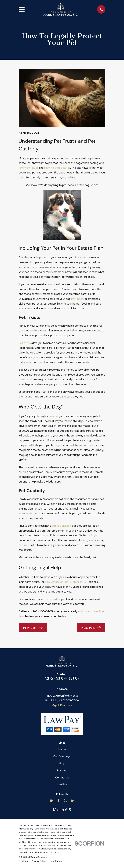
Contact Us (62, 778)
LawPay (62, 784)
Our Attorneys (62, 756)
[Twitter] (66, 801)
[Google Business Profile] (51, 801)
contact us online (93, 611)
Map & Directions (62, 705)
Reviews (62, 770)
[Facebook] (58, 801)
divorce (53, 416)
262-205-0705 (62, 678)
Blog (62, 763)
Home (62, 749)
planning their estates (57, 168)
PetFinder (77, 299)
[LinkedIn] (73, 801)
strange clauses (61, 526)
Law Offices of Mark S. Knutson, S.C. (67, 582)
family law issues (29, 168)
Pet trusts (25, 343)
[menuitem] (23, 861)
